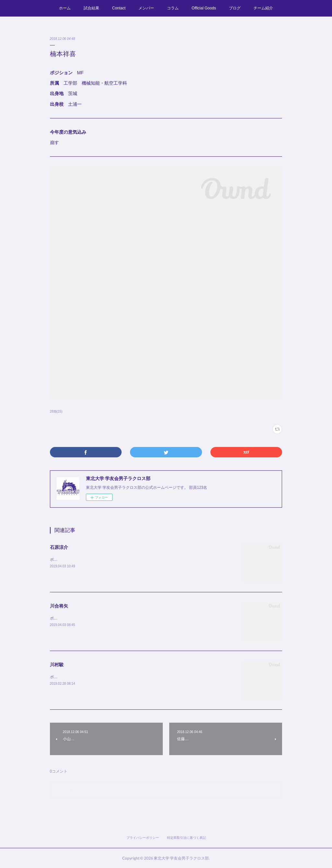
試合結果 (91, 8)
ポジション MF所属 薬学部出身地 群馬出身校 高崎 (99, 560)
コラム (173, 8)
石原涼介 (59, 547)
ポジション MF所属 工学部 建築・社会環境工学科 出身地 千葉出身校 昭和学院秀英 (130, 618)
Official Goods (204, 8)
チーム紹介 (263, 8)
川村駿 (57, 665)
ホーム (65, 8)
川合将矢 (59, 606)
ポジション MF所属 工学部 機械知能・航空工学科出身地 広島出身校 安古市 (123, 677)
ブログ (235, 8)
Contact (119, 8)
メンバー (146, 8)
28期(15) (56, 411)
